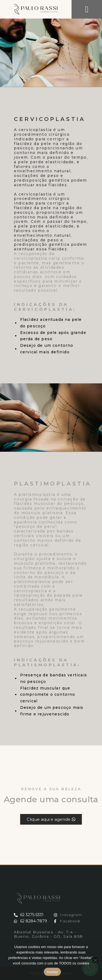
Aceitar (52, 972)
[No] (95, 960)
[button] (87, 9)
